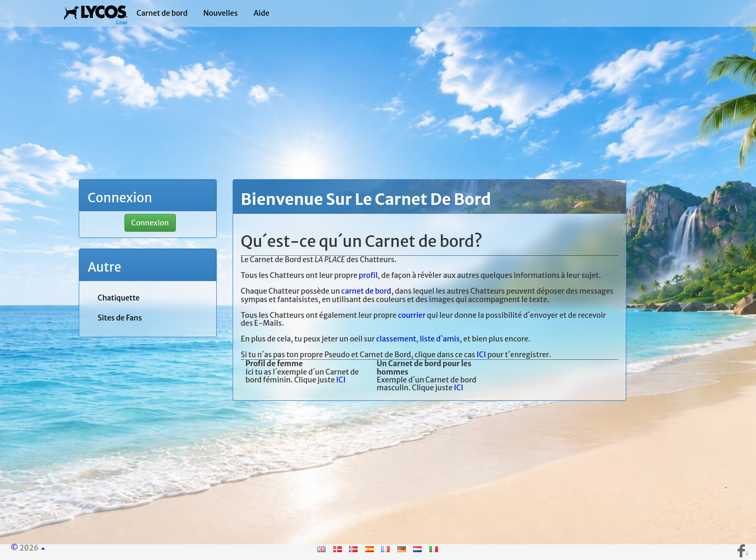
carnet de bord (366, 291)
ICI (481, 355)
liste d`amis (439, 339)
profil (368, 275)
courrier (412, 315)
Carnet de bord (162, 13)
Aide (261, 13)
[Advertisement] (378, 105)
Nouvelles (220, 13)
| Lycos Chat (96, 13)
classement (396, 339)
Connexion (150, 223)
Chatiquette (119, 298)
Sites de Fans (120, 318)
